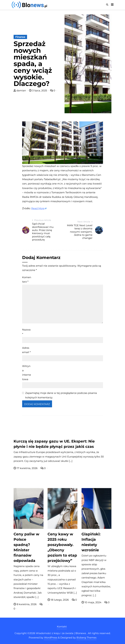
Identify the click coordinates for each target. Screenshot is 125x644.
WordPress (51, 638)
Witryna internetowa (27, 373)
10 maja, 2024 (92, 602)
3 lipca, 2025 (38, 91)
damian (20, 91)
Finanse (20, 37)
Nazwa (26, 332)
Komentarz (27, 280)
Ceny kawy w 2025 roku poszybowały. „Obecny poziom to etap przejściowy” (62, 547)
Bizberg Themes (86, 638)
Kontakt (62, 627)
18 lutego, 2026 (58, 600)
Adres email (26, 350)
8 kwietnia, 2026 (25, 604)
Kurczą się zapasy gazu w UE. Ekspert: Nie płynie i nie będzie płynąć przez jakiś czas (54, 444)
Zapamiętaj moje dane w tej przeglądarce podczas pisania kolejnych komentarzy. (61, 395)
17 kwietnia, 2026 (26, 468)
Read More (38, 208)
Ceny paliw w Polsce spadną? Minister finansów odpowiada (26, 547)
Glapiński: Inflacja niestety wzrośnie (91, 542)
